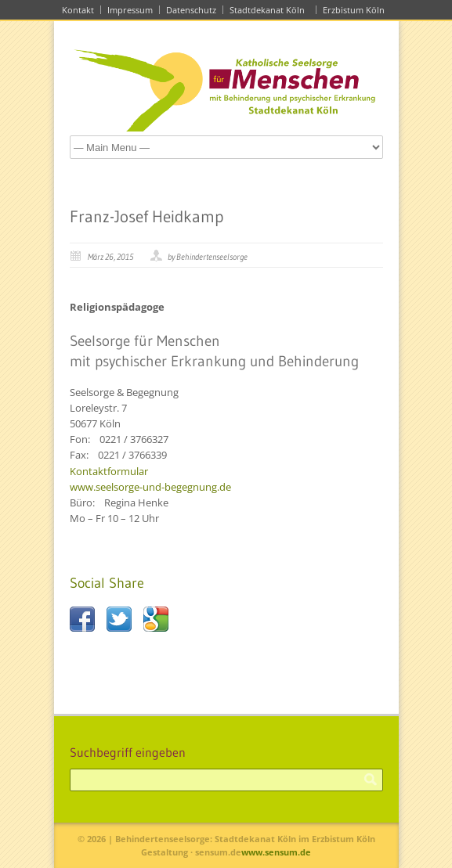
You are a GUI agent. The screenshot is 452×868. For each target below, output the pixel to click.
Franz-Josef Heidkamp (146, 217)
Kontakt (78, 10)
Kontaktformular (109, 471)
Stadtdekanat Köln (269, 10)
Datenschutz (191, 10)
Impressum (130, 10)
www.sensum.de (276, 852)
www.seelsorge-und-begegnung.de (150, 487)
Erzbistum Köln (356, 10)
